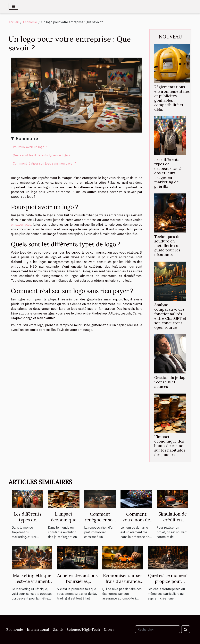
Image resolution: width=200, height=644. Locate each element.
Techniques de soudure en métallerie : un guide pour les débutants (167, 246)
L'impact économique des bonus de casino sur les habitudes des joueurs (170, 446)
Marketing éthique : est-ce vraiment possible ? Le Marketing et (32, 584)
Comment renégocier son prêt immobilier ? (100, 523)
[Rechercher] (158, 629)
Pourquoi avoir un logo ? (30, 147)
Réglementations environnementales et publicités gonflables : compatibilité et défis (172, 98)
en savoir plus (21, 224)
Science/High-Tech (83, 629)
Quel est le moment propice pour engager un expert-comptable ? (168, 584)
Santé (58, 629)
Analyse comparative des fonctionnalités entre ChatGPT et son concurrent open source (170, 316)
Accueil (14, 22)
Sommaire (27, 138)
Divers (109, 629)
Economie (30, 22)
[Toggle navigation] (13, 6)
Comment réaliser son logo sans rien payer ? (44, 163)
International (38, 629)
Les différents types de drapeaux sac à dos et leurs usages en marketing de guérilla (168, 173)
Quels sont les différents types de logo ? (42, 155)
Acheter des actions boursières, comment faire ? (77, 581)
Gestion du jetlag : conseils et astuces (170, 382)
